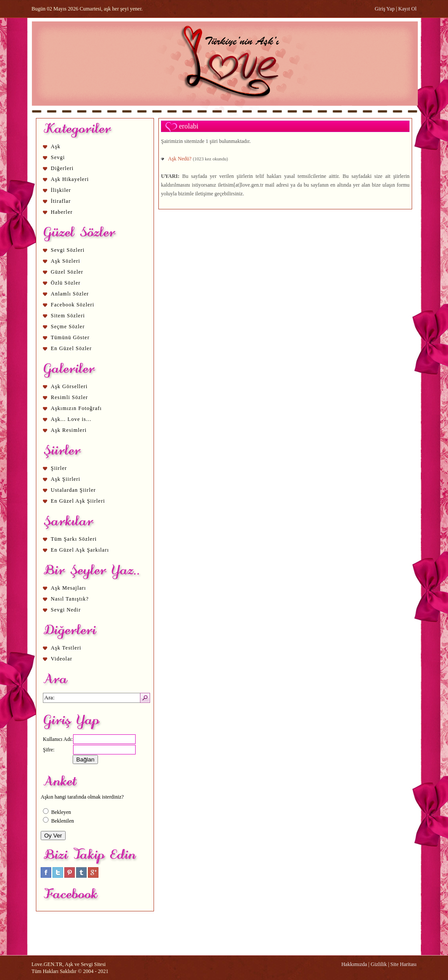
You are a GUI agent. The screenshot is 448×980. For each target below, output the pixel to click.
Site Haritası (403, 964)
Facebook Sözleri (73, 305)
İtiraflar (61, 201)
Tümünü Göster (70, 337)
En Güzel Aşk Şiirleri (78, 501)
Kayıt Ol (407, 9)
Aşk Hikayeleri (70, 179)
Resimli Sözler (69, 397)
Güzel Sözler (67, 272)
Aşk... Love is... (71, 419)
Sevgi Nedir (66, 610)
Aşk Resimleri (69, 430)
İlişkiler (61, 190)
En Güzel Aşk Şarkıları (80, 550)
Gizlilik (379, 964)
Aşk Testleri (66, 648)
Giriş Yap (385, 9)
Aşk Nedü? (180, 159)
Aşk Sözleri (65, 261)
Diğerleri (62, 168)
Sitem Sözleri (68, 316)
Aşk (56, 146)
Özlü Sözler (66, 283)
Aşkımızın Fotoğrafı (76, 408)
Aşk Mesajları (68, 588)
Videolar (61, 659)
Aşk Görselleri (69, 386)
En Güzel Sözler (71, 348)
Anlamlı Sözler (70, 294)
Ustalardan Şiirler (73, 490)
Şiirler (59, 468)
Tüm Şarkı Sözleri (74, 539)
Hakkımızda (354, 964)
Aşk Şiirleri (66, 479)
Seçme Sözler (68, 327)
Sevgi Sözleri (68, 250)
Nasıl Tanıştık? (70, 599)
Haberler (62, 212)
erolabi (189, 126)
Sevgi (58, 157)
